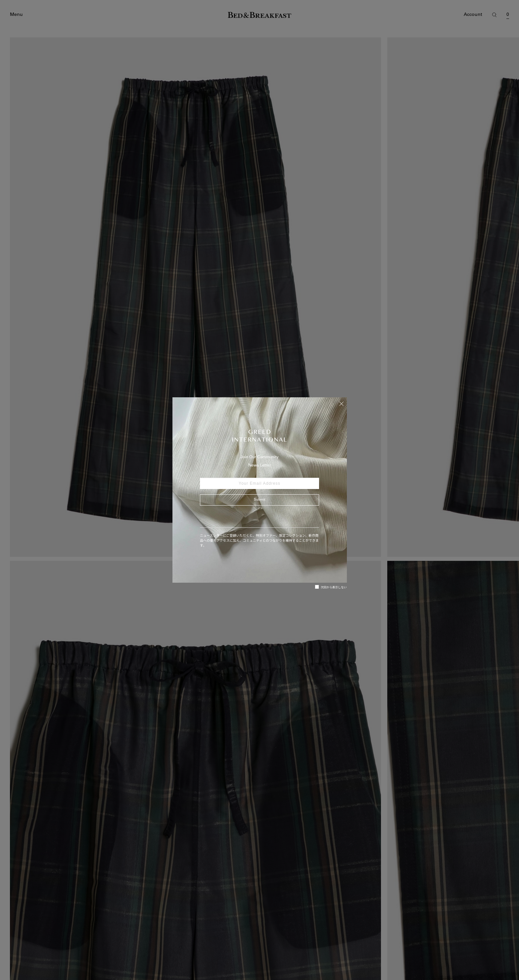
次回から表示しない (331, 587)
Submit (259, 500)
